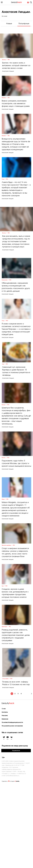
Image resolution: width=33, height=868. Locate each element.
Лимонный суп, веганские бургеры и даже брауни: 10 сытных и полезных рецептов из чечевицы (16, 419)
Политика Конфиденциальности (12, 806)
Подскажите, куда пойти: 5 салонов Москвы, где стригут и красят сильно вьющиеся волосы (16, 524)
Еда (3, 412)
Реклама (5, 799)
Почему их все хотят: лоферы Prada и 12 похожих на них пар (16, 767)
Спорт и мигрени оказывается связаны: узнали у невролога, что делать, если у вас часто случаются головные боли (15, 625)
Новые (9, 24)
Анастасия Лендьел (8, 78)
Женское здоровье (6, 618)
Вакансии (5, 803)
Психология (5, 317)
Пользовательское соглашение (12, 810)
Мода (3, 566)
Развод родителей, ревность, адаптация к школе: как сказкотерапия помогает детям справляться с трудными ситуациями (16, 719)
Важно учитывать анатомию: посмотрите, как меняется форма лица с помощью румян (16, 116)
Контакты (5, 796)
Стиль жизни (5, 763)
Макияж (4, 110)
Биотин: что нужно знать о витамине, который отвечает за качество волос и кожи (16, 72)
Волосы (4, 67)
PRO (9, 67)
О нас (4, 793)
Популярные (24, 24)
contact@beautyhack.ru (12, 859)
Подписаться (16, 834)
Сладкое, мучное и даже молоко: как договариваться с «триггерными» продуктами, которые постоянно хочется (15, 671)
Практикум (4, 711)
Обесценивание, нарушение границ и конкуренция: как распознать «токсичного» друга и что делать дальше (16, 324)
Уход (3, 203)
